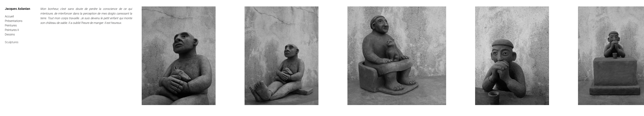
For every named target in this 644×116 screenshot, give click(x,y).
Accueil (9, 16)
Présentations (14, 21)
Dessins (10, 34)
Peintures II (12, 30)
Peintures (11, 25)
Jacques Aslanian (17, 9)
